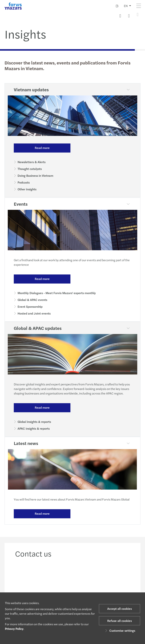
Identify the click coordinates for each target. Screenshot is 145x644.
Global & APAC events (32, 300)
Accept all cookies (120, 609)
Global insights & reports (34, 422)
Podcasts (24, 182)
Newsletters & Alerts (32, 162)
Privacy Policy (14, 629)
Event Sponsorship (30, 307)
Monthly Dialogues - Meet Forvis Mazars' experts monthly (57, 293)
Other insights (27, 189)
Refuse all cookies (120, 621)
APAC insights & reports (34, 428)
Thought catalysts (30, 169)
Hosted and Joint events (34, 313)
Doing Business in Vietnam (35, 176)
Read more (42, 148)
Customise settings (120, 630)
